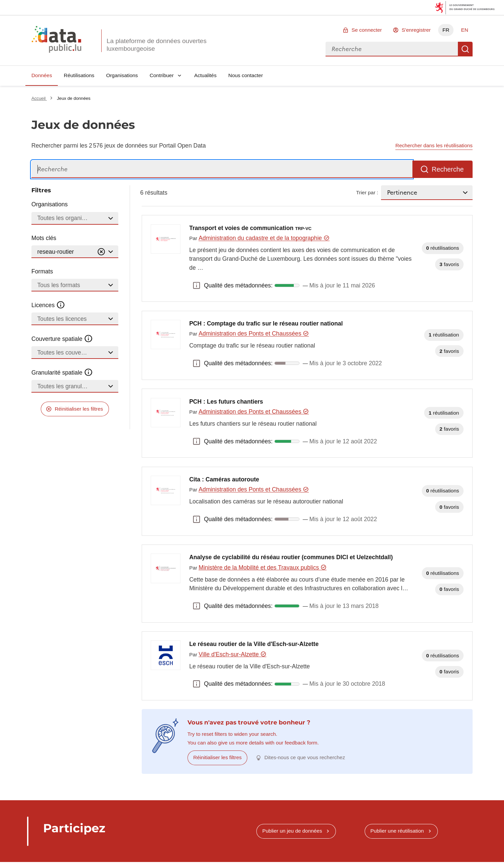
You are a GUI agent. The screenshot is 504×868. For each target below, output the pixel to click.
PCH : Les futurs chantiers (226, 402)
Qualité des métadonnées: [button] (197, 285)
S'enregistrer (416, 30)
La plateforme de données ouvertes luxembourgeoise (157, 45)
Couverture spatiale (62, 339)
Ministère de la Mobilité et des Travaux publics (262, 568)
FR (446, 30)
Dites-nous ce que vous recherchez (305, 757)
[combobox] (392, 49)
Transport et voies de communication (250, 228)
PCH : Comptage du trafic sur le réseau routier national (266, 323)
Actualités (205, 75)
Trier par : (367, 192)
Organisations (122, 75)
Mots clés (44, 238)
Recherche (465, 49)
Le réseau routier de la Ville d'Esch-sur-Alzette (254, 644)
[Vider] (101, 252)
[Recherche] (222, 169)
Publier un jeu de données (292, 831)
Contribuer (162, 75)
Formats (42, 271)
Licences (48, 305)
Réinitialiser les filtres (79, 409)
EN (464, 30)
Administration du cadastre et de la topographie (264, 238)
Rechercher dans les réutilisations (434, 145)
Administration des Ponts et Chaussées (254, 334)
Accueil (39, 98)
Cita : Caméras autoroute (224, 479)
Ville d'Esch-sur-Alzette (232, 654)
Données (42, 75)
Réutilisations (79, 75)
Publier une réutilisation (397, 831)
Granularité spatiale (62, 373)
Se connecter (367, 30)
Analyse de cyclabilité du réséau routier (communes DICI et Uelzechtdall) (291, 557)
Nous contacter (246, 75)
